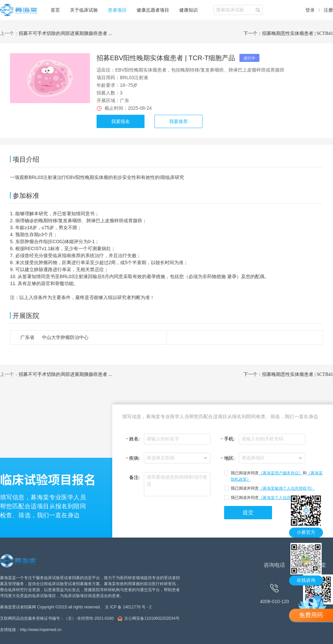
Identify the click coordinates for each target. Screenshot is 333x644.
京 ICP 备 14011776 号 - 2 (128, 607)
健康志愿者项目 (153, 10)
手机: (229, 439)
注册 (328, 10)
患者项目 (117, 10)
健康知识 (188, 10)
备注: (135, 478)
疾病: (135, 458)
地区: (229, 458)
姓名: (135, 439)
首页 (55, 10)
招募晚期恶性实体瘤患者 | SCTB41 (298, 33)
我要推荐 (178, 121)
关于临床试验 (84, 10)
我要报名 (121, 121)
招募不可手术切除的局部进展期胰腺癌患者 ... (65, 33)
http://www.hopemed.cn (41, 630)
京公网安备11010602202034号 (152, 618)
